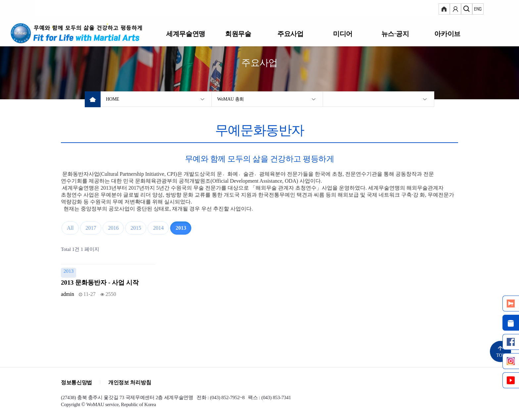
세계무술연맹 (186, 34)
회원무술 (238, 34)
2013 (181, 228)
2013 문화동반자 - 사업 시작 (100, 282)
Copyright (71, 404)
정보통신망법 (76, 382)
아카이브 (447, 34)
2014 (158, 228)
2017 (91, 228)
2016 (113, 228)
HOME (113, 99)
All (70, 228)
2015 (136, 228)
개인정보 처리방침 (130, 382)
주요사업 (290, 34)
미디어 (343, 34)
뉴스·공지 (395, 34)
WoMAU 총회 (231, 99)
